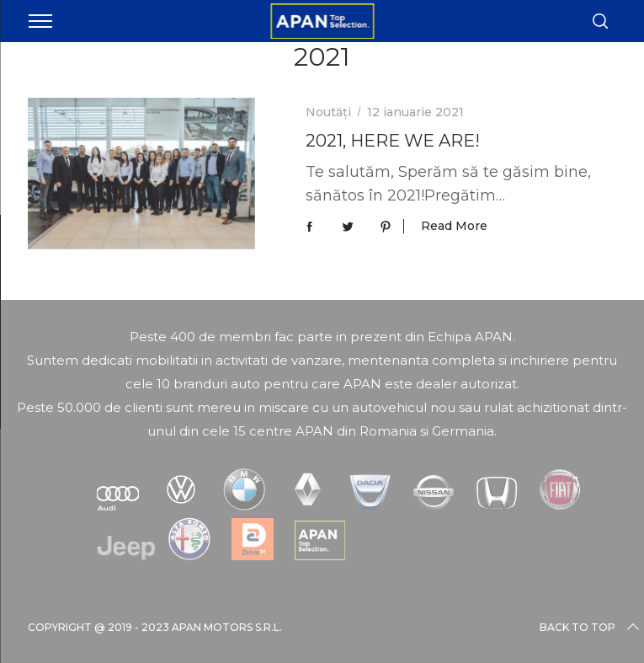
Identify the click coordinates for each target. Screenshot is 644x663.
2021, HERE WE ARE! (393, 141)
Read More (454, 226)
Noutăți (328, 112)
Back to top (591, 628)
